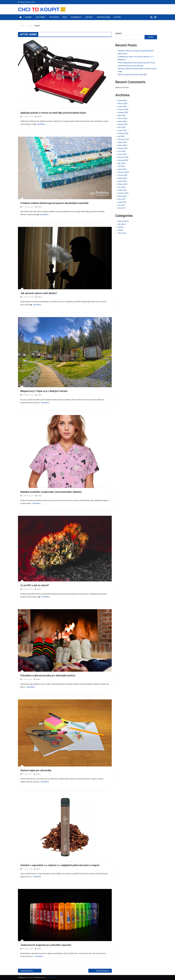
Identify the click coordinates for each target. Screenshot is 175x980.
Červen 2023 (122, 175)
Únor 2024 (122, 151)
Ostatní (117, 17)
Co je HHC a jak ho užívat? (35, 585)
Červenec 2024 (123, 139)
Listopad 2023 (123, 160)
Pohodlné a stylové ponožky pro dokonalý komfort (48, 676)
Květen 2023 (122, 178)
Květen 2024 (122, 142)
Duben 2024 (122, 145)
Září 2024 (121, 136)
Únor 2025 (122, 127)
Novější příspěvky (102, 971)
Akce (65, 17)
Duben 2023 (122, 181)
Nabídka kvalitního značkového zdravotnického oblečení (51, 492)
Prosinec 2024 (123, 133)
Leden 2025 (122, 130)
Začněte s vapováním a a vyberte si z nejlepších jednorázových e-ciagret (60, 865)
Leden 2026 (122, 106)
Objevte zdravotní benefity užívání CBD (132, 75)
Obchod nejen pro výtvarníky (36, 770)
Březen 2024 (123, 148)
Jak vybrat (40, 17)
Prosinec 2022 (123, 193)
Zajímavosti (76, 17)
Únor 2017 (122, 205)
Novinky (28, 17)
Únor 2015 (122, 208)
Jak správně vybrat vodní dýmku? (39, 293)
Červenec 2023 (123, 172)
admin (39, 117)
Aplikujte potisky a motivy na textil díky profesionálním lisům (53, 113)
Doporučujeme (103, 17)
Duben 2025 (122, 121)
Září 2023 (121, 166)
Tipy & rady (54, 17)
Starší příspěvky (27, 971)
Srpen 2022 (122, 196)
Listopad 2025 (123, 112)
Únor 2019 (122, 199)
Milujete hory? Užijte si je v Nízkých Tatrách (44, 391)
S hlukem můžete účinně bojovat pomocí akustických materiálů (54, 203)
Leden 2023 (122, 190)
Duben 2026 (122, 101)
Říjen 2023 (122, 163)
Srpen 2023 (122, 169)
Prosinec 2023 (123, 157)
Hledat (119, 33)
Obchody (89, 17)
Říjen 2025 (122, 115)
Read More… (42, 124)
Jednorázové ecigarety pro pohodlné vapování (46, 945)
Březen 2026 (123, 104)
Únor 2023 (122, 187)
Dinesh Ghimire (51, 977)
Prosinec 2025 (123, 109)
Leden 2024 (122, 154)
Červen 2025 (122, 118)
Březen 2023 (123, 184)
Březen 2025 (123, 124)
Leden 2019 (122, 202)
